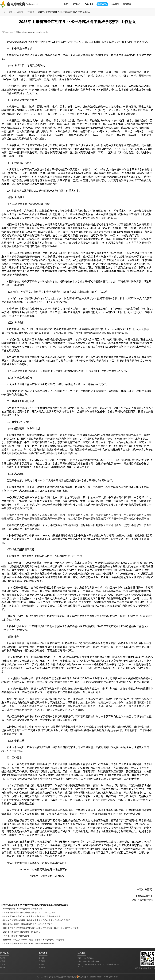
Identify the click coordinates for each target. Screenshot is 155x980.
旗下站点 (76, 4)
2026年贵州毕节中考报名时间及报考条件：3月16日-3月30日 (29, 913)
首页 (66, 4)
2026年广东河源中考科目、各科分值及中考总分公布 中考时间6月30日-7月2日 (37, 920)
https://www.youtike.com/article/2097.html (34, 32)
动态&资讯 (102, 4)
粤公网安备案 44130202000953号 (91, 977)
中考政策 (31, 12)
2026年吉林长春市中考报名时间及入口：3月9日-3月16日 (28, 924)
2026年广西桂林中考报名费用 (16, 936)
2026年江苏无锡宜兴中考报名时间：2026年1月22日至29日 (29, 944)
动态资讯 (20, 12)
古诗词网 (42, 961)
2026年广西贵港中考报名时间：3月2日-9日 (22, 932)
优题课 (3, 958)
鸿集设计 (42, 964)
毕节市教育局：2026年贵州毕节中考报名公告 (23, 909)
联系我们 (127, 4)
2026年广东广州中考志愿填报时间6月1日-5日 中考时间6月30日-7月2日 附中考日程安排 (41, 928)
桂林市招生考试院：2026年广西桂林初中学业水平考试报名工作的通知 (33, 940)
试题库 (3, 964)
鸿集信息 (42, 968)
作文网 (3, 968)
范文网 (41, 958)
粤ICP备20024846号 (111, 977)
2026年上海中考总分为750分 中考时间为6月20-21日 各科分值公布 (32, 916)
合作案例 (115, 4)
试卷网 (3, 961)
